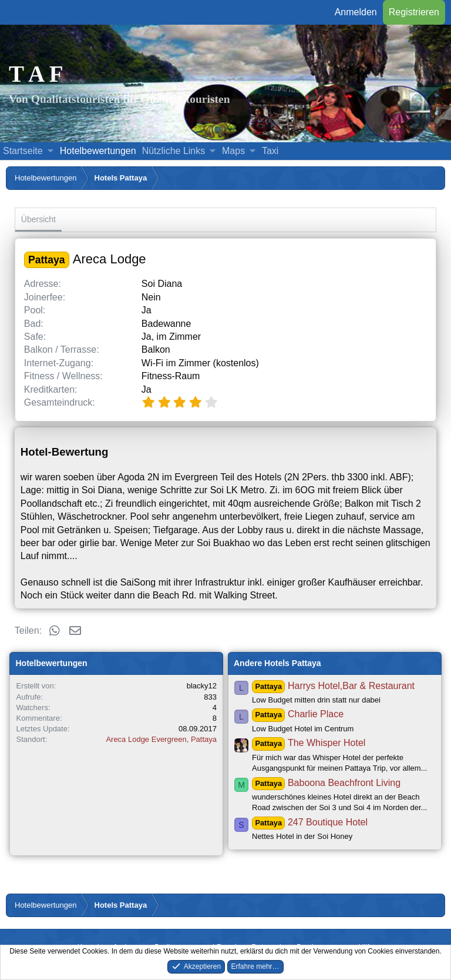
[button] (50, 151)
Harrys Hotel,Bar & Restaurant (333, 686)
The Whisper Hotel (309, 743)
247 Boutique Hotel (310, 822)
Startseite (23, 151)
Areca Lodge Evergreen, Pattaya (161, 739)
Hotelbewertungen (98, 151)
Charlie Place (298, 714)
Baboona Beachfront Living (326, 783)
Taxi (270, 151)
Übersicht (38, 219)
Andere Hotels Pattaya (277, 663)
